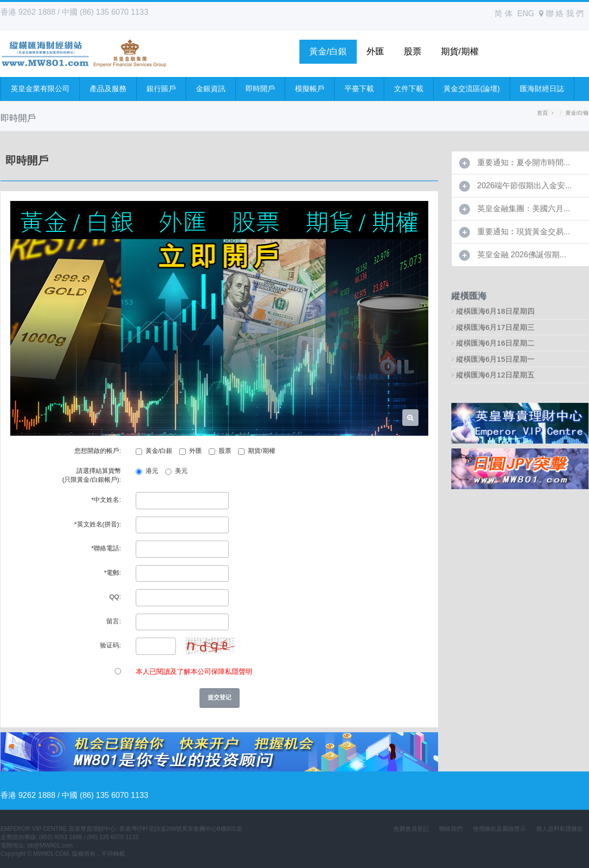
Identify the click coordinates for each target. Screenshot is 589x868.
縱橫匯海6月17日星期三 (493, 327)
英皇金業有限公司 (40, 88)
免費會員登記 (411, 829)
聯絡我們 (451, 829)
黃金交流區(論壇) (472, 88)
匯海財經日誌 (542, 88)
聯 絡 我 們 (561, 13)
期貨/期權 (460, 51)
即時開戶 (260, 88)
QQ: (115, 597)
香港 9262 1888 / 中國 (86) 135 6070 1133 (74, 12)
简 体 (503, 13)
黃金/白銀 (328, 51)
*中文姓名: (106, 500)
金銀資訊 (211, 88)
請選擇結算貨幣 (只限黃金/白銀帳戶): (92, 475)
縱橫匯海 (469, 296)
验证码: (110, 645)
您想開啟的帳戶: (98, 451)
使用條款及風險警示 (499, 829)
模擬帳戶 (310, 88)
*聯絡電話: (106, 548)
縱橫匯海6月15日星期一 (493, 359)
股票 (413, 51)
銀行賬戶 (161, 88)
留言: (114, 621)
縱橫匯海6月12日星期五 (493, 375)
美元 (176, 471)
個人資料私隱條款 (560, 829)
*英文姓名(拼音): (97, 524)
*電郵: (112, 573)
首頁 (542, 113)
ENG (526, 13)
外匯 (375, 51)
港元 (147, 471)
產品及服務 (108, 88)
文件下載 (409, 88)
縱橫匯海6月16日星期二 (493, 343)
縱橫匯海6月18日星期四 (493, 311)
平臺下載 (359, 88)
